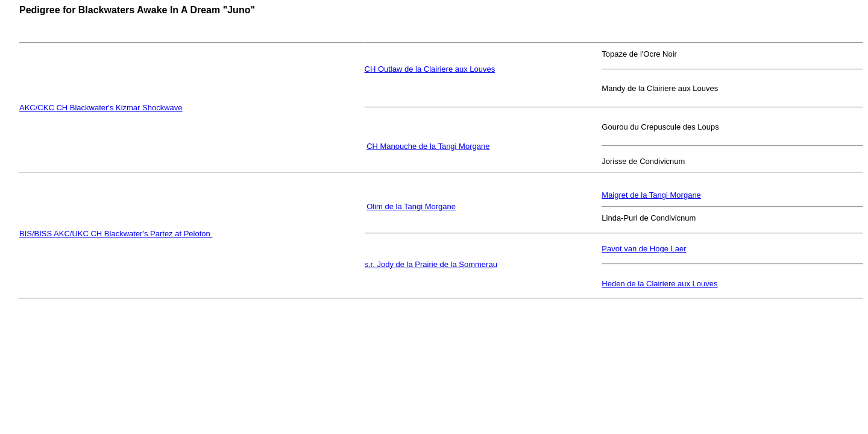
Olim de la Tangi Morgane (411, 206)
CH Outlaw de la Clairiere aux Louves (430, 69)
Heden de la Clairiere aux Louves (659, 284)
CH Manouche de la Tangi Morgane (428, 146)
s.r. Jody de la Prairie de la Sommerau (431, 264)
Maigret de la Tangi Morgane (651, 195)
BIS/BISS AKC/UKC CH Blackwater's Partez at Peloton (116, 234)
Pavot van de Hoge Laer (644, 249)
